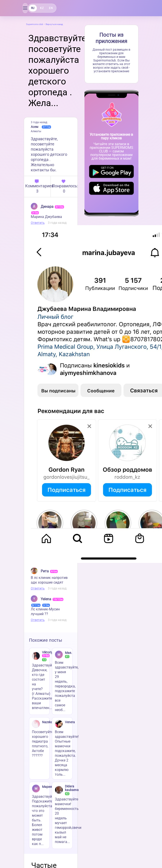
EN (51, 8)
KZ (42, 8)
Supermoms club (35, 24)
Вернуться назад (54, 24)
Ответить (38, 223)
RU (33, 8)
